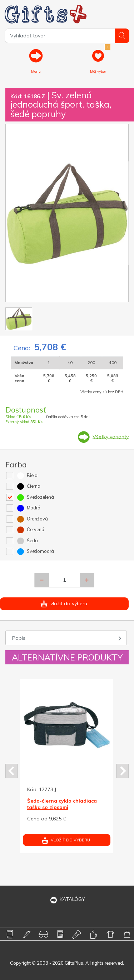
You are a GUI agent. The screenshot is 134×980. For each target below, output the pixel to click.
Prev (12, 771)
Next (122, 771)
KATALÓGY (67, 899)
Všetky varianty (111, 436)
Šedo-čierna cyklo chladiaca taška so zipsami (62, 804)
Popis (19, 638)
